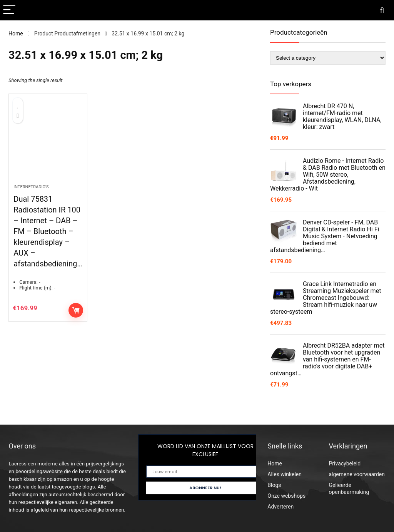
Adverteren (280, 507)
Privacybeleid (345, 463)
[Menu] (9, 10)
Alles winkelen (285, 474)
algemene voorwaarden (357, 474)
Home (16, 33)
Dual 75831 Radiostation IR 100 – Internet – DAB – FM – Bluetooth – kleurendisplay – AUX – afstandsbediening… (48, 231)
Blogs (274, 485)
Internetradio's (31, 187)
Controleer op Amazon (76, 310)
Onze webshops (286, 496)
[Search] (382, 10)
